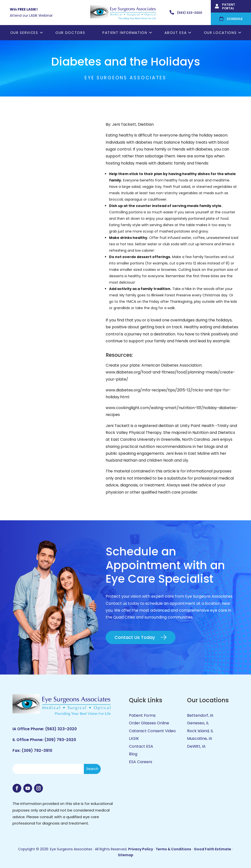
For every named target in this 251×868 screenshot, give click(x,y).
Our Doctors (70, 33)
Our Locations (220, 33)
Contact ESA (141, 746)
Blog (133, 754)
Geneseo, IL (198, 723)
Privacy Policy (141, 849)
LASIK (134, 738)
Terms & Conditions (173, 849)
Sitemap (126, 855)
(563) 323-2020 (61, 729)
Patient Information (125, 33)
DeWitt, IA (196, 746)
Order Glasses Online (149, 723)
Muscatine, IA (200, 738)
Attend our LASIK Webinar (31, 15)
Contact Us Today (135, 637)
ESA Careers (141, 762)
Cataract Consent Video (152, 731)
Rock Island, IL (200, 731)
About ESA (176, 33)
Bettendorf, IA (200, 715)
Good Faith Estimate (213, 849)
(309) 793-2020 (60, 740)
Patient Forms (142, 715)
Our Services (24, 33)
